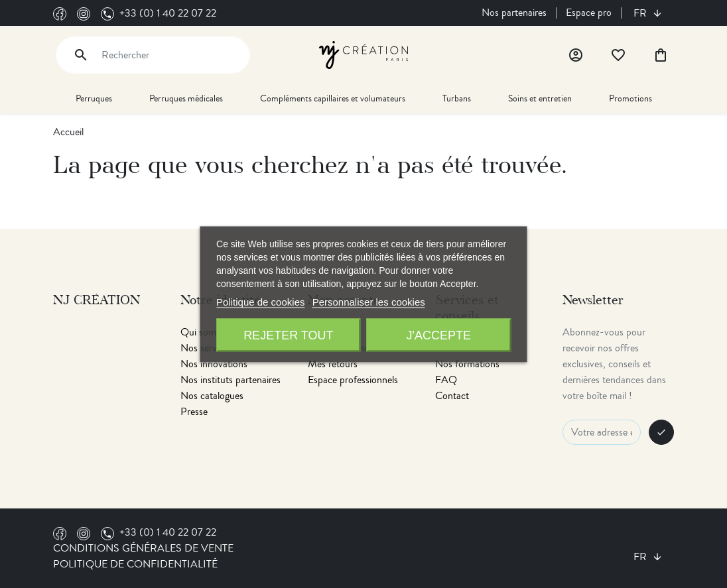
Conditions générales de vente (143, 548)
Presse (194, 412)
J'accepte (438, 335)
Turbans (457, 98)
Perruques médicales (186, 98)
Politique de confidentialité (135, 564)
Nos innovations (214, 364)
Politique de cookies (260, 301)
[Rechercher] (153, 55)
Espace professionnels (353, 380)
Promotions (630, 98)
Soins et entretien (540, 98)
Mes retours (333, 364)
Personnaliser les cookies (369, 301)
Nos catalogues (212, 396)
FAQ (446, 380)
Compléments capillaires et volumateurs (333, 98)
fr (641, 13)
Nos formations (467, 364)
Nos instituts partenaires (231, 380)
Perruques (94, 98)
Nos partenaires (514, 13)
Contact (452, 396)
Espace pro (589, 13)
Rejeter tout (288, 335)
